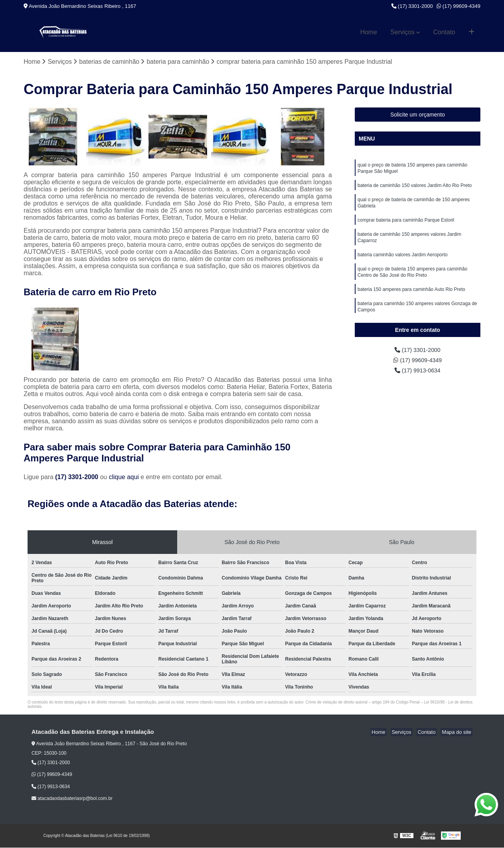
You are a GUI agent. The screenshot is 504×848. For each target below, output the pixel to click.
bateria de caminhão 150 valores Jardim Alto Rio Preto (415, 188)
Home (369, 32)
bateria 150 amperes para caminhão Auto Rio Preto (411, 299)
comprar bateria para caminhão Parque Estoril (406, 225)
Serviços (403, 32)
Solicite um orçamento (418, 115)
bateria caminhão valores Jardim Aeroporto (403, 262)
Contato (444, 32)
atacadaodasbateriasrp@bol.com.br (72, 799)
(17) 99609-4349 (459, 6)
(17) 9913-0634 (418, 373)
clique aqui (124, 478)
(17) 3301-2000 (412, 6)
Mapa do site (458, 733)
